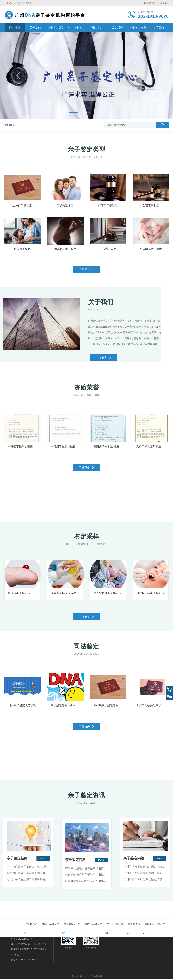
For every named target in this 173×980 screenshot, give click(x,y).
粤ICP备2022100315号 (82, 977)
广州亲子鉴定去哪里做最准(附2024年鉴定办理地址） (86, 942)
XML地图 (97, 977)
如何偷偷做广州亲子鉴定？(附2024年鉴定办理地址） (86, 948)
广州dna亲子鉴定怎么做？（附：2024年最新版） (86, 954)
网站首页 (15, 28)
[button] (18, 75)
